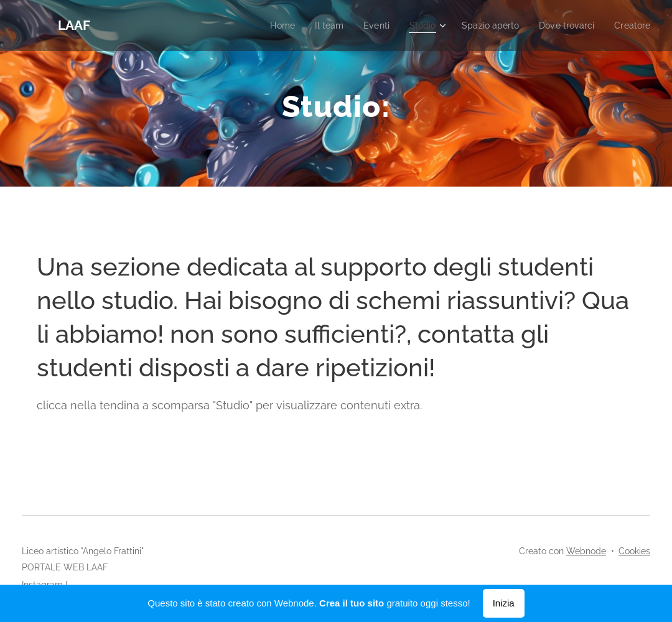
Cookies (634, 551)
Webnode (586, 551)
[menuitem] (265, 26)
